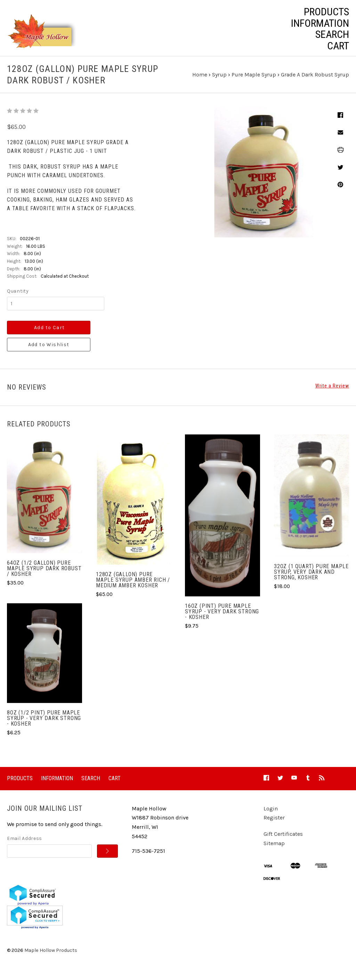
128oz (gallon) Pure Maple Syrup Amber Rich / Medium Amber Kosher (133, 586)
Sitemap (274, 850)
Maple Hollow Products (51, 957)
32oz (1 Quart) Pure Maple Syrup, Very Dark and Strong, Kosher (311, 578)
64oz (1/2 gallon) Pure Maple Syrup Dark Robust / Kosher (44, 575)
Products (326, 12)
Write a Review (332, 392)
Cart (338, 46)
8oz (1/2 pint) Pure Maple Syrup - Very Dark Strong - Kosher (44, 724)
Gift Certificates (283, 840)
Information (320, 23)
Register (274, 824)
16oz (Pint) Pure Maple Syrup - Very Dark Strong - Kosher (222, 618)
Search (332, 34)
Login (271, 815)
